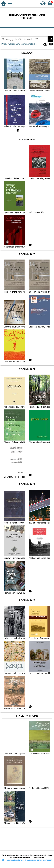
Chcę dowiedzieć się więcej (14, 860)
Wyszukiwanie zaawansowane (15, 44)
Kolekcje (33, 44)
